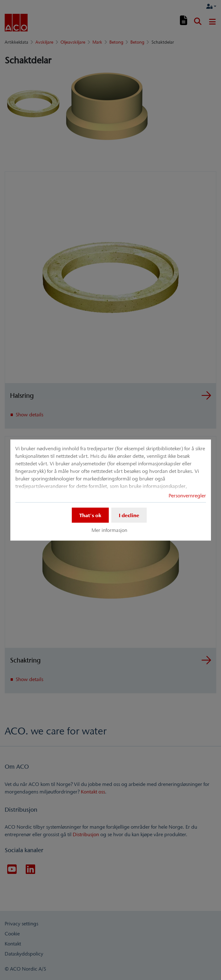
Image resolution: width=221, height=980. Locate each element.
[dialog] (111, 490)
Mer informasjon (109, 530)
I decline (129, 515)
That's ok (90, 515)
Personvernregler (187, 495)
